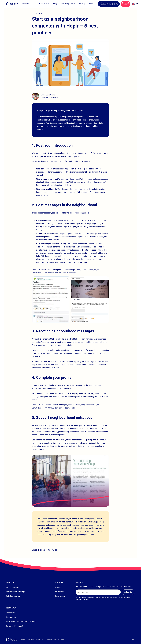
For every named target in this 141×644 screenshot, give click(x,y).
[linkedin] (56, 550)
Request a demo (126, 4)
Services (58, 587)
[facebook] (49, 550)
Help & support (60, 596)
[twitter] (53, 550)
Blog (55, 4)
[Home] (13, 4)
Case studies (44, 4)
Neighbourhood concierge (15, 592)
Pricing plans (59, 592)
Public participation (13, 587)
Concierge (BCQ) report (14, 626)
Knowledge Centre (68, 4)
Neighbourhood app (13, 596)
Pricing (82, 4)
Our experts (10, 613)
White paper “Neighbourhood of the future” (21, 622)
